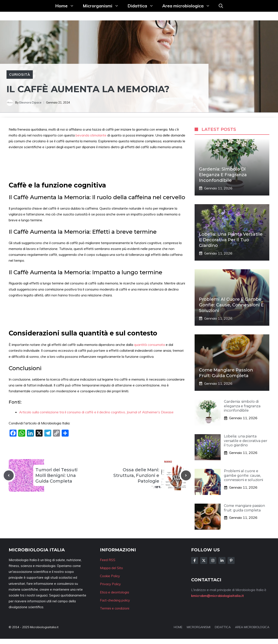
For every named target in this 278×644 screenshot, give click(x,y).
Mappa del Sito (111, 568)
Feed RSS (108, 560)
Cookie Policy (110, 576)
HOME (178, 627)
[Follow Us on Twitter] (204, 560)
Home (67, 6)
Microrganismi (103, 6)
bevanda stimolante (91, 135)
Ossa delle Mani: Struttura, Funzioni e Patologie (136, 475)
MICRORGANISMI (199, 627)
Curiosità (20, 74)
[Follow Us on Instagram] (213, 560)
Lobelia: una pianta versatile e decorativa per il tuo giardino (231, 240)
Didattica (143, 6)
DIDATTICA (223, 627)
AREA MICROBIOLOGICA (252, 627)
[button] (221, 6)
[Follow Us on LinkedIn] (222, 560)
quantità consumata (150, 345)
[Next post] (186, 475)
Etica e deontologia (114, 592)
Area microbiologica (188, 6)
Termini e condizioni (115, 608)
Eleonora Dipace (30, 102)
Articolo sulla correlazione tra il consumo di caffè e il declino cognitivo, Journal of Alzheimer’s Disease (96, 412)
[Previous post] (9, 475)
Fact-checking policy (115, 600)
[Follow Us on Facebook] (195, 560)
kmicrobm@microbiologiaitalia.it (218, 596)
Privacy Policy (110, 584)
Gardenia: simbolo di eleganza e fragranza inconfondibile (223, 175)
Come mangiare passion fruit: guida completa (244, 508)
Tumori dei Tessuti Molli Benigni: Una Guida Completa (56, 475)
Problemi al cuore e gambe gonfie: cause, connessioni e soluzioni (231, 305)
